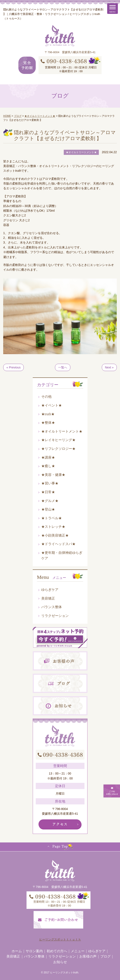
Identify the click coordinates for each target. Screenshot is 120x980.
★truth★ (48, 414)
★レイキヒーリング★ (58, 440)
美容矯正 (48, 598)
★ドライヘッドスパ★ (58, 544)
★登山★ (48, 509)
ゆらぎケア (50, 590)
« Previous (13, 367)
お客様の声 (88, 956)
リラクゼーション (55, 616)
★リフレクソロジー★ (58, 449)
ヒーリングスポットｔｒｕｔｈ (60, 939)
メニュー (78, 951)
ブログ (105, 956)
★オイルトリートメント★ (62, 431)
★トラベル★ (52, 518)
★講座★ (48, 457)
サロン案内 (34, 951)
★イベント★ (52, 405)
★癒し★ (48, 466)
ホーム (17, 951)
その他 (46, 397)
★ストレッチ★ (53, 527)
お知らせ (60, 962)
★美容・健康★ (53, 475)
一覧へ (63, 367)
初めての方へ (57, 951)
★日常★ (48, 492)
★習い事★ (50, 483)
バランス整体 (52, 607)
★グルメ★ (50, 501)
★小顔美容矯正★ (55, 535)
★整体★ (48, 423)
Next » (109, 367)
